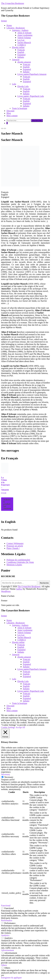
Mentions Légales (14, 565)
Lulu (14, 84)
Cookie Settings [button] (8, 727)
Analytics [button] (5, 935)
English (21, 52)
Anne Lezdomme (25, 35)
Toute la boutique (20, 108)
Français (21, 50)
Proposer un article (15, 546)
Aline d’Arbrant (24, 33)
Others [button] (4, 965)
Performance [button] (7, 920)
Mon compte (12, 116)
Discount (10, 111)
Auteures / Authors (20, 30)
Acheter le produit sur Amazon (7, 504)
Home (9, 25)
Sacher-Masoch (24, 42)
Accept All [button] (20, 727)
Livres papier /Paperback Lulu (31, 96)
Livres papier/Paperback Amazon (32, 74)
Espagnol (21, 55)
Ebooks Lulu (23, 86)
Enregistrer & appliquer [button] (11, 978)
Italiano (21, 57)
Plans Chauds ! (13, 548)
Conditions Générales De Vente (20, 562)
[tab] (26, 192)
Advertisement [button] (7, 950)
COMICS (22, 45)
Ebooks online (18, 47)
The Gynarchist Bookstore (13, 3)
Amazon (16, 60)
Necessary (9, 777)
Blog (9, 113)
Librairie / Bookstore (16, 28)
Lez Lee (21, 40)
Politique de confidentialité (18, 560)
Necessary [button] (6, 774)
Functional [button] (6, 906)
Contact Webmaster (15, 543)
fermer (4, 21)
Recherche (44, 583)
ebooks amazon (24, 62)
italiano (26, 106)
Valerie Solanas (24, 38)
